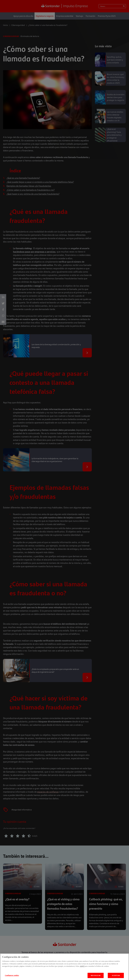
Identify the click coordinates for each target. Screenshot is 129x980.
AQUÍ (82, 968)
